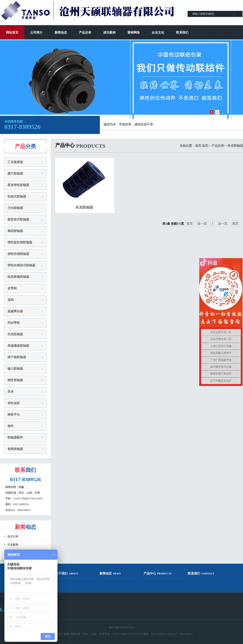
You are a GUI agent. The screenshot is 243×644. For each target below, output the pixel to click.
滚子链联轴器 (17, 357)
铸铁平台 (14, 415)
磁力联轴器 (15, 369)
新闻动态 (61, 33)
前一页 (202, 224)
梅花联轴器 (15, 231)
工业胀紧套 (15, 162)
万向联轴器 (15, 208)
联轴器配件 (15, 438)
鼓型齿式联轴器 (18, 219)
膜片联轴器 (15, 174)
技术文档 (13, 537)
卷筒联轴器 (15, 449)
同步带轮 (14, 323)
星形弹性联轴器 (18, 185)
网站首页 (12, 33)
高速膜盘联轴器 (18, 346)
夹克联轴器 (15, 334)
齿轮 (11, 300)
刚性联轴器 (15, 380)
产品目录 (85, 33)
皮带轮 (12, 288)
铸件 (11, 426)
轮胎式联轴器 (17, 197)
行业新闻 (13, 545)
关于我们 (67, 573)
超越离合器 (15, 311)
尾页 (235, 224)
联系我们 (182, 33)
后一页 (223, 224)
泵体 (11, 392)
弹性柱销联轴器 (18, 254)
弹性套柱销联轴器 (20, 242)
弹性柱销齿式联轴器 (21, 265)
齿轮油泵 (14, 403)
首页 (198, 146)
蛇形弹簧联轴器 (18, 277)
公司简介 (36, 33)
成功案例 (109, 33)
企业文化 (158, 33)
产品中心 (158, 573)
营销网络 (134, 33)
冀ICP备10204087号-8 (122, 627)
